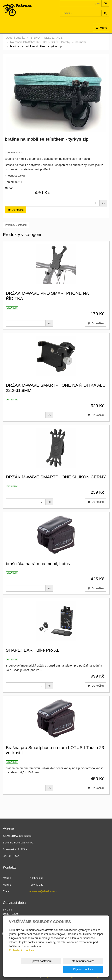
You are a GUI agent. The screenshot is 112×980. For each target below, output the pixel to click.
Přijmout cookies (88, 969)
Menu (101, 28)
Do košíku (15, 210)
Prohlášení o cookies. (22, 958)
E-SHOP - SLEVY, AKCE (47, 38)
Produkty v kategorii (16, 225)
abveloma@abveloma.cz (43, 891)
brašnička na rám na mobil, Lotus (38, 564)
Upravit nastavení (24, 969)
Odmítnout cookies (56, 969)
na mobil (81, 42)
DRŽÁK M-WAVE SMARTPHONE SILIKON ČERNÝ (56, 477)
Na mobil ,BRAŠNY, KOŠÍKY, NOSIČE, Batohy (40, 42)
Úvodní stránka (16, 38)
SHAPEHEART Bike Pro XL (33, 650)
